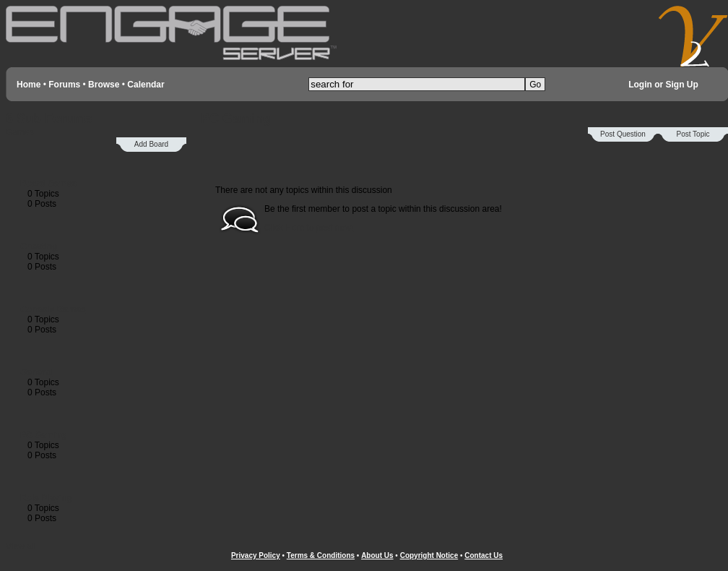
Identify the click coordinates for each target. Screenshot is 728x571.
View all (21, 546)
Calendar (146, 85)
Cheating (39, 246)
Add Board (151, 144)
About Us (377, 555)
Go (535, 85)
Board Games (48, 184)
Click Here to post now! (309, 228)
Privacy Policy (256, 555)
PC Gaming (44, 435)
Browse (104, 85)
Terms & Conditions (321, 555)
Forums (64, 85)
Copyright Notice (429, 555)
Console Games (53, 309)
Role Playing (46, 498)
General (36, 372)
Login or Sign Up (663, 85)
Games (20, 132)
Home (29, 85)
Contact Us (484, 555)
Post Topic (693, 134)
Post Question (623, 134)
